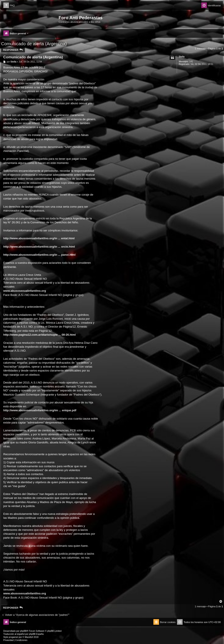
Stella (182, 57)
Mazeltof (29, 637)
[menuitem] (9, 6)
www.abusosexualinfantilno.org (25, 291)
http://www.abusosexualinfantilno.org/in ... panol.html (39, 255)
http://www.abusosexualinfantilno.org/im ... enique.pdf (40, 410)
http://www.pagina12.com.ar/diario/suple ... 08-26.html (39, 335)
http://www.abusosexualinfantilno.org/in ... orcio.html (39, 247)
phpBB (23, 631)
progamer (13, 637)
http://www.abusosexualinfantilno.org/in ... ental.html (39, 238)
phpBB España (36, 634)
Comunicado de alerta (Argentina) (34, 44)
